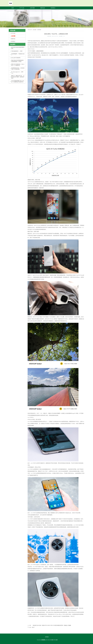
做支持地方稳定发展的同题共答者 (18, 48)
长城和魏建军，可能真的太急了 (18, 54)
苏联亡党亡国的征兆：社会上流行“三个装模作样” (18, 65)
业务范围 (32, 8)
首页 (13, 8)
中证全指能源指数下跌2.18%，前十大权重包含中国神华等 (18, 81)
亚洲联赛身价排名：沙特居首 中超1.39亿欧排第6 (18, 69)
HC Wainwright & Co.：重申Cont (17, 72)
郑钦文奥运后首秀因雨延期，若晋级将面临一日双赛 (18, 61)
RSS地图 (51, 640)
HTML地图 (55, 640)
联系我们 (53, 8)
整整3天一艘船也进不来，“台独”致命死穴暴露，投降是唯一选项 (18, 77)
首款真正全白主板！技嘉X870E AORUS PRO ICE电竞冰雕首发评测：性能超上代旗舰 (52, 625)
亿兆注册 (34, 30)
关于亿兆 (22, 8)
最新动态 (43, 8)
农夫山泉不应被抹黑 (16, 58)
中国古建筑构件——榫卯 (17, 51)
